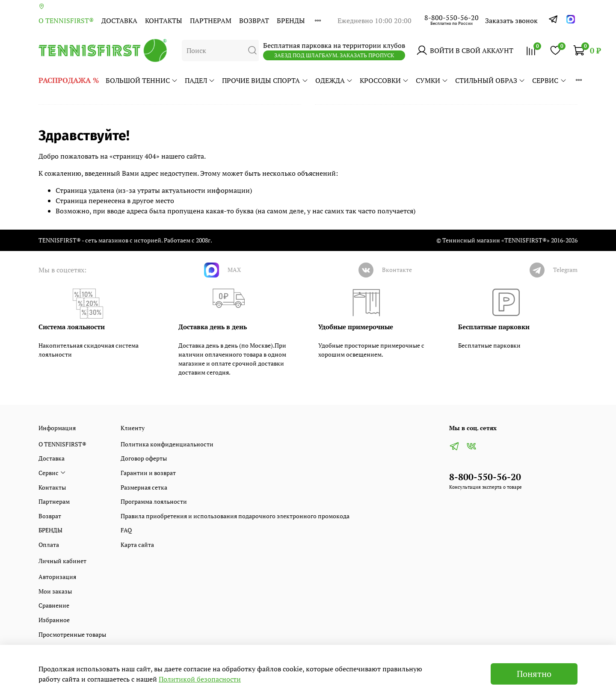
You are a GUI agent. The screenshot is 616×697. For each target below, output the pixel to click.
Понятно (534, 674)
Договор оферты (144, 458)
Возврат (254, 21)
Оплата (49, 545)
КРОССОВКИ (384, 80)
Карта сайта (137, 545)
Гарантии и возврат (148, 473)
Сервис (549, 80)
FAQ (126, 530)
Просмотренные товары (72, 634)
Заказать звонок (511, 21)
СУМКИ (432, 80)
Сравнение (54, 605)
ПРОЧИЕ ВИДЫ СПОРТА (265, 80)
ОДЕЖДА (334, 80)
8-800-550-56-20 (452, 18)
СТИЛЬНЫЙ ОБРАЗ (490, 80)
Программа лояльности (154, 501)
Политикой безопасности (200, 679)
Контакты (164, 21)
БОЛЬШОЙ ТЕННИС (142, 80)
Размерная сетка (144, 487)
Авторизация (57, 577)
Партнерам (211, 21)
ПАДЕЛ (200, 80)
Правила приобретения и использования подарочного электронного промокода (235, 516)
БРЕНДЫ (291, 21)
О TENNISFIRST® (66, 21)
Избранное (54, 620)
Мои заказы (55, 591)
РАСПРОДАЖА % (69, 80)
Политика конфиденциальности (167, 444)
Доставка (119, 21)
